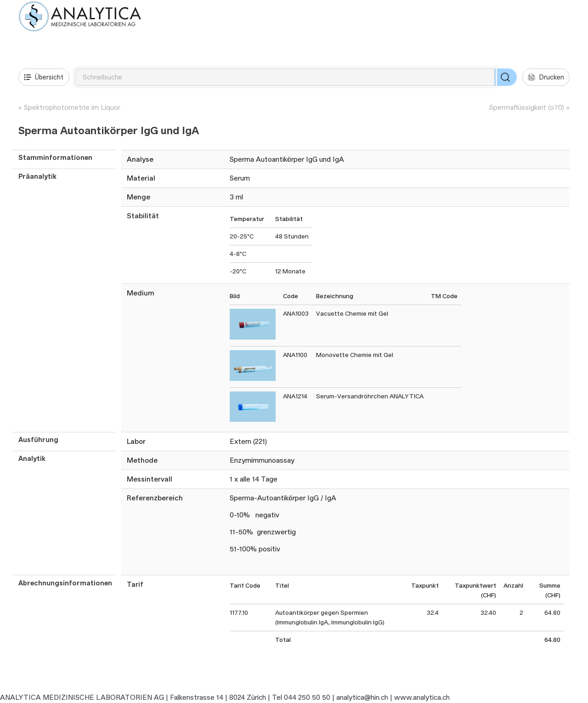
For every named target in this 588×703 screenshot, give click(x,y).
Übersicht (44, 77)
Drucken (546, 77)
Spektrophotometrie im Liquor (72, 107)
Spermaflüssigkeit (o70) (527, 107)
